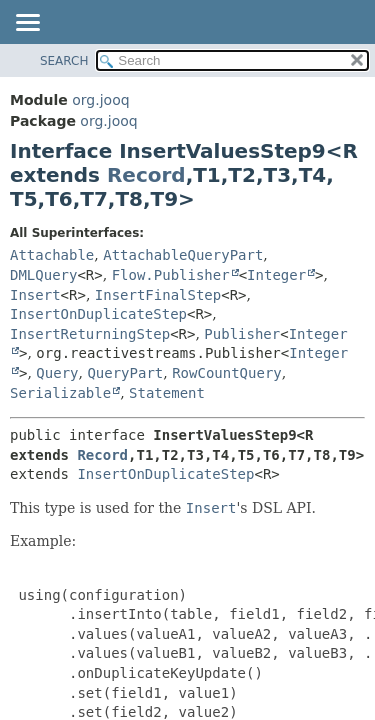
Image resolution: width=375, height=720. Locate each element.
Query (57, 373)
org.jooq (100, 100)
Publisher (242, 334)
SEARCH (64, 61)
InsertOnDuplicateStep (98, 314)
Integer (276, 275)
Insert (35, 295)
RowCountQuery (227, 373)
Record (146, 175)
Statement (167, 393)
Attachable (52, 255)
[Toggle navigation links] (27, 24)
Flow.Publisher (171, 275)
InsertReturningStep (90, 334)
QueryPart (125, 373)
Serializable (60, 393)
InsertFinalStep (158, 295)
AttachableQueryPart (183, 255)
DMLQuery (43, 275)
